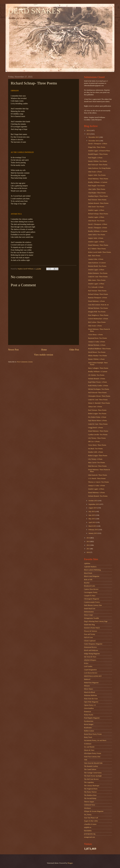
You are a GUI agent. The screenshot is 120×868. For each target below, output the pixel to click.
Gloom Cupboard (90, 641)
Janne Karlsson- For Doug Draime (99, 168)
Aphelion (87, 563)
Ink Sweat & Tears (90, 657)
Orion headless (89, 708)
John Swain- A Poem (95, 172)
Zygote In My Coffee (91, 821)
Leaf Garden (88, 666)
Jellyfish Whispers (90, 660)
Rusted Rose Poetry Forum (93, 734)
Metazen (87, 686)
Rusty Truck (88, 737)
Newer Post (13, 350)
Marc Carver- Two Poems (97, 463)
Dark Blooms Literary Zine (93, 605)
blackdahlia (88, 831)
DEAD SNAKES (34, 11)
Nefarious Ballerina (90, 695)
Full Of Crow (88, 637)
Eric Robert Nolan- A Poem (97, 417)
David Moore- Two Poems (97, 352)
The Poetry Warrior (90, 792)
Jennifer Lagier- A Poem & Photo (99, 151)
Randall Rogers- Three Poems (98, 154)
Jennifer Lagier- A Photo (96, 210)
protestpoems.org (90, 834)
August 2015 (93, 508)
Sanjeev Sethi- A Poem (96, 238)
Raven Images (89, 724)
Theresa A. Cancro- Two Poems (98, 482)
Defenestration (89, 612)
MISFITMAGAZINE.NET (93, 676)
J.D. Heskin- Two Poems (96, 375)
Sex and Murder (89, 747)
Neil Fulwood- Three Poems (97, 393)
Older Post (74, 350)
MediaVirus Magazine (91, 683)
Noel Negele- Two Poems (96, 186)
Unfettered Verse (90, 805)
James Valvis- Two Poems (97, 235)
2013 (88, 542)
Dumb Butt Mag (89, 625)
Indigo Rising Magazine (92, 654)
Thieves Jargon (89, 802)
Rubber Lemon (89, 731)
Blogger (70, 863)
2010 (88, 552)
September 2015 (94, 504)
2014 (88, 538)
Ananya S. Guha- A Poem (97, 342)
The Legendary (89, 782)
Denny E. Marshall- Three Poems (99, 403)
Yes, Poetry (88, 815)
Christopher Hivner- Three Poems (99, 396)
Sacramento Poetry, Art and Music (95, 740)
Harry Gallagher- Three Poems (98, 368)
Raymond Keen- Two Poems (97, 338)
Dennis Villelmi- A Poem (96, 359)
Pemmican (87, 712)
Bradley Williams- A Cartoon (98, 182)
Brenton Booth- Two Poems (97, 266)
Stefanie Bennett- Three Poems (98, 203)
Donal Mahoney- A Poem (96, 301)
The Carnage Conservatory (93, 773)
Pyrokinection (89, 721)
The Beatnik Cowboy (91, 766)
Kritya (86, 663)
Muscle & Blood (89, 692)
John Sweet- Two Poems (96, 207)
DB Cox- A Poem (94, 442)
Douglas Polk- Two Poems (97, 312)
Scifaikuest (88, 744)
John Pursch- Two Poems (96, 221)
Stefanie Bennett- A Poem (97, 379)
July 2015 (92, 512)
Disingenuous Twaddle (92, 618)
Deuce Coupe (88, 615)
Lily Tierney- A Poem (95, 459)
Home (44, 350)
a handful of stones (90, 824)
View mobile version (44, 355)
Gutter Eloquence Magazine (93, 644)
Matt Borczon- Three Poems (97, 466)
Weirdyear (87, 808)
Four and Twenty (90, 634)
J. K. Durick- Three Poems (97, 478)
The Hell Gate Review (91, 779)
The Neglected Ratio (91, 789)
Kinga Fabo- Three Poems (97, 147)
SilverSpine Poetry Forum (93, 753)
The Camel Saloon (90, 769)
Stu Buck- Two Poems (95, 449)
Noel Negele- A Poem (95, 158)
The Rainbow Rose (90, 795)
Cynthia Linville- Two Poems (98, 435)
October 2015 (93, 501)
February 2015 (93, 530)
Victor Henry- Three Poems (97, 445)
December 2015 (94, 137)
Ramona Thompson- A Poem (98, 298)
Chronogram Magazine (92, 599)
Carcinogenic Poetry (91, 592)
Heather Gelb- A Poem (96, 452)
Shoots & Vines (89, 750)
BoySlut (87, 583)
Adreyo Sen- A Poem (95, 407)
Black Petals (88, 573)
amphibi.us (88, 827)
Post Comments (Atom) (25, 362)
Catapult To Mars (90, 596)
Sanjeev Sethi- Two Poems (97, 175)
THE (86, 760)
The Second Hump (90, 798)
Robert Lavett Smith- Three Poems (99, 252)
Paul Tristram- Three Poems (97, 200)
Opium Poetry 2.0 (90, 705)
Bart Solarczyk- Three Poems (98, 165)
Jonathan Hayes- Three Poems (98, 196)
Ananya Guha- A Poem (96, 259)
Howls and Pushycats (91, 650)
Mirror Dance (88, 689)
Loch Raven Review (91, 673)
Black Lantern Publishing (92, 570)
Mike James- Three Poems (97, 280)
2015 (88, 134)
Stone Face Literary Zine (92, 757)
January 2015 (93, 533)
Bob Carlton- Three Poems (97, 322)
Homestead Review (90, 647)
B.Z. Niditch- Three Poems (97, 249)
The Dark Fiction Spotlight (93, 776)
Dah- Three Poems (94, 256)
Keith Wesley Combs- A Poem (98, 386)
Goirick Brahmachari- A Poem (98, 319)
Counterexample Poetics (92, 602)
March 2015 (93, 526)
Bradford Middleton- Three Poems (99, 349)
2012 (88, 545)
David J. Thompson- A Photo (98, 144)
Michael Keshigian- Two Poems (99, 389)
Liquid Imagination (90, 670)
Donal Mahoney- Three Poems (98, 179)
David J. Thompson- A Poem (98, 228)
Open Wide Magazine (91, 702)
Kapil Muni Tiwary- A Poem (97, 382)
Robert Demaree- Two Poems (98, 273)
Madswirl (87, 679)
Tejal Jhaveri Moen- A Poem (97, 421)
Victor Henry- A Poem (95, 335)
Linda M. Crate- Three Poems (98, 277)
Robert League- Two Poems (97, 414)
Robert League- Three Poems (98, 456)
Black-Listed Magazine (92, 576)
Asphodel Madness (90, 567)
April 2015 (92, 522)
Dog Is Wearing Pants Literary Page (96, 621)
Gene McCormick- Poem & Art (98, 305)
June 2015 (92, 515)
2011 (88, 549)
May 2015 (92, 519)
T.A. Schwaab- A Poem (96, 287)
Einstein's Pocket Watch (92, 628)
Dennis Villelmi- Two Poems (98, 161)
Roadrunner (88, 728)
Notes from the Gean (91, 699)
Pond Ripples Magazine (92, 718)
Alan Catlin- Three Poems (97, 189)
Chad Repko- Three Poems (97, 193)
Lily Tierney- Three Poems (97, 438)
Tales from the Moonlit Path (93, 763)
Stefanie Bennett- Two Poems (98, 496)
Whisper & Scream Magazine (94, 811)
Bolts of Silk (88, 580)
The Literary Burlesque (92, 786)
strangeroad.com (89, 837)
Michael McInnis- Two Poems (98, 308)
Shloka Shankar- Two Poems (97, 356)
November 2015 (94, 141)
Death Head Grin (90, 609)
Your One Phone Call (91, 818)
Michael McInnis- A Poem (97, 345)
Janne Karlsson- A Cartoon (97, 263)
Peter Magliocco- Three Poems (98, 315)
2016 (88, 130)
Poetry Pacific (89, 715)
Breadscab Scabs (90, 586)
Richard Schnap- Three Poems (98, 214)
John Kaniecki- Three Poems (98, 475)
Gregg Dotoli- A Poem (95, 428)
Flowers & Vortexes (91, 631)
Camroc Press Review (91, 589)
